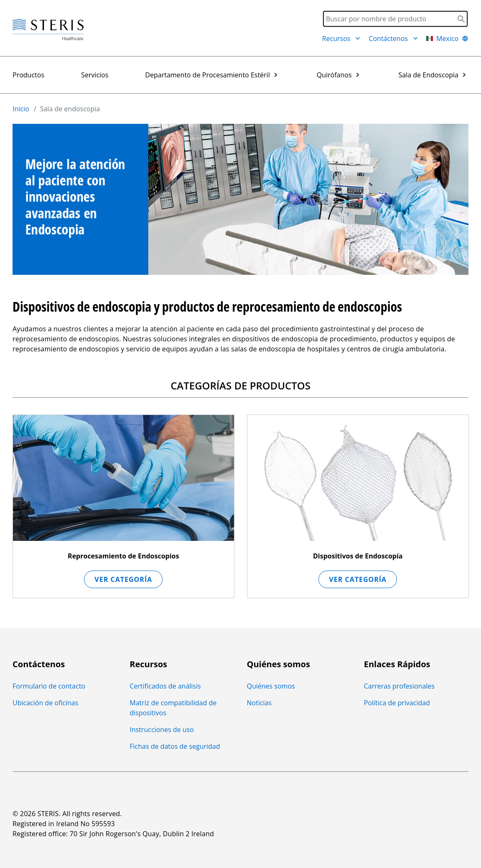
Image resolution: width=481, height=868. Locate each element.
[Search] (395, 19)
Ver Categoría (123, 579)
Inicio (21, 109)
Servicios (95, 75)
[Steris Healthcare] (48, 30)
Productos (28, 75)
